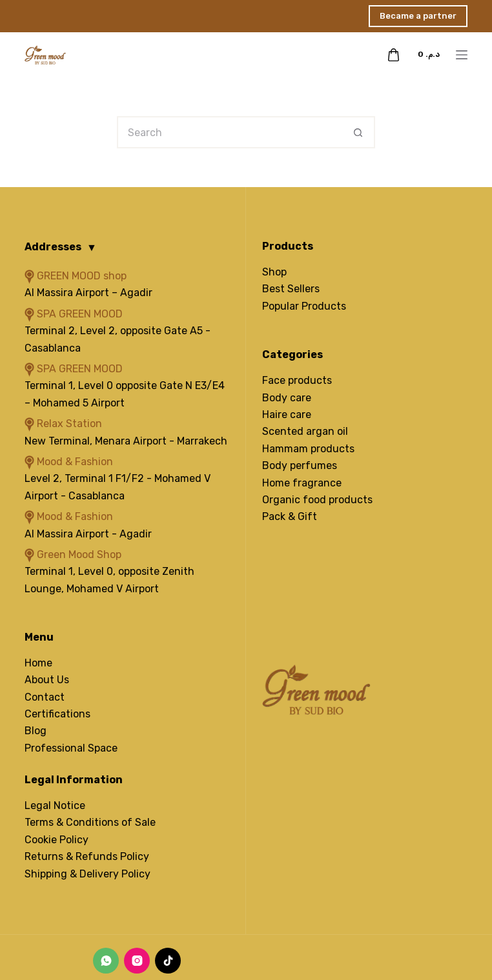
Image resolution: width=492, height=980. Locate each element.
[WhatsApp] (106, 961)
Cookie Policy (56, 840)
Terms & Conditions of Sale (90, 822)
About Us (47, 680)
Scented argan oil (305, 431)
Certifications (57, 714)
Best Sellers (291, 289)
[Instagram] (137, 961)
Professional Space (71, 748)
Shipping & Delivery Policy (87, 874)
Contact (45, 697)
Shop (274, 272)
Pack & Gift (290, 516)
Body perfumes (300, 465)
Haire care (287, 415)
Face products (297, 380)
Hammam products (308, 449)
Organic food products (317, 500)
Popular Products (304, 306)
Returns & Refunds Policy (87, 856)
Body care (287, 398)
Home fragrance (302, 483)
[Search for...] (230, 132)
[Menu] (462, 55)
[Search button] (359, 132)
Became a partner (418, 16)
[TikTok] (168, 961)
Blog (36, 731)
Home (38, 663)
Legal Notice (55, 805)
